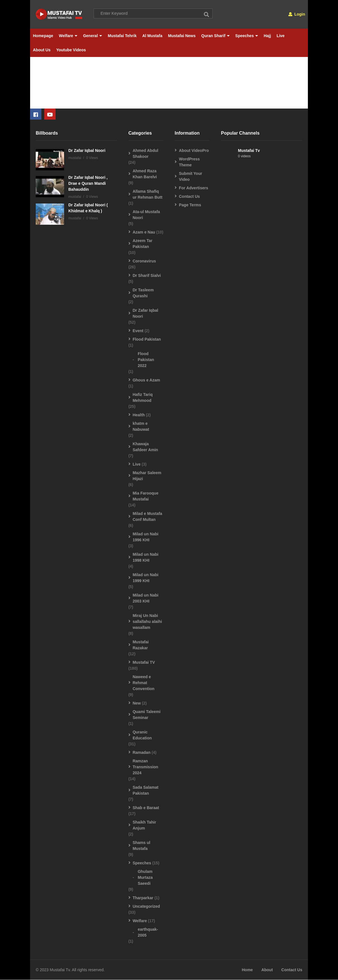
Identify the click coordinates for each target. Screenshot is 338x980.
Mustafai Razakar (141, 645)
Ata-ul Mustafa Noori (146, 215)
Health (139, 415)
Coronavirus (144, 261)
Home (247, 970)
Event (138, 331)
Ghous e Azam (146, 380)
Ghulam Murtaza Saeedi (145, 877)
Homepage (43, 36)
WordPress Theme (189, 162)
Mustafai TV (144, 662)
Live (281, 36)
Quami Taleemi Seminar (147, 715)
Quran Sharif (216, 36)
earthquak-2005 (148, 932)
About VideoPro (194, 150)
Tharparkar (143, 898)
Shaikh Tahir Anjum (144, 825)
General (93, 36)
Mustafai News (182, 36)
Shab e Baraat (146, 808)
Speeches (247, 36)
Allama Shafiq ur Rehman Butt (148, 194)
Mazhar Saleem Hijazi (147, 476)
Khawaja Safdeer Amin (145, 447)
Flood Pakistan (147, 339)
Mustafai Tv (249, 150)
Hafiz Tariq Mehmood (143, 397)
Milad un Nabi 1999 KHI (146, 578)
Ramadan (142, 752)
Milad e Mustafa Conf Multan (147, 516)
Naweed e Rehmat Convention (144, 683)
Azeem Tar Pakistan (143, 244)
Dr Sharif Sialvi (147, 275)
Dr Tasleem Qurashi (143, 293)
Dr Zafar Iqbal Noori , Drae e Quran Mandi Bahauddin (88, 183)
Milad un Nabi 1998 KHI (146, 557)
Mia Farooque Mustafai (146, 496)
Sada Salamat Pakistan (146, 790)
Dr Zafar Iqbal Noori (87, 150)
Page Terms (190, 205)
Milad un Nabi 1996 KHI (146, 537)
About (267, 970)
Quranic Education (142, 735)
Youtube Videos (71, 50)
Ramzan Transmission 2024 (145, 767)
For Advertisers (194, 188)
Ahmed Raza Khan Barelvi (145, 174)
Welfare (68, 36)
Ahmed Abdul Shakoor (145, 153)
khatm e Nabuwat (141, 426)
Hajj (267, 36)
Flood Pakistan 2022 (146, 360)
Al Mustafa (152, 36)
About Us (42, 50)
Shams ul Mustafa (141, 846)
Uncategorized (146, 906)
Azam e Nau (144, 232)
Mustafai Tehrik (122, 36)
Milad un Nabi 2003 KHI (146, 598)
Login (297, 14)
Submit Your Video (191, 176)
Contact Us (189, 196)
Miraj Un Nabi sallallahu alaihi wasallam (147, 621)
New (137, 703)
